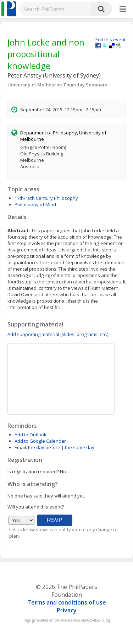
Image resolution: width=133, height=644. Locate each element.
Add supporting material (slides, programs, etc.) (58, 334)
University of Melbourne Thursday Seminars (57, 85)
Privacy (67, 610)
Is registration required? (33, 472)
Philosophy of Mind (35, 204)
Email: (21, 447)
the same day (80, 447)
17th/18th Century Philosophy (46, 198)
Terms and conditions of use (67, 602)
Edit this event (110, 39)
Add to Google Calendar (40, 441)
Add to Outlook (31, 435)
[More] (123, 9)
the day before (44, 447)
